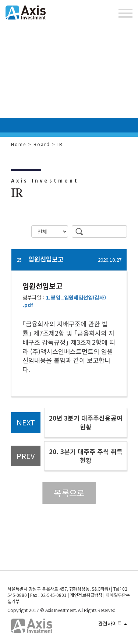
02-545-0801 (54, 595)
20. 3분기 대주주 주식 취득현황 (86, 456)
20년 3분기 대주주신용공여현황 (86, 422)
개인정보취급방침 (86, 595)
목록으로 (69, 493)
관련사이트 (112, 623)
